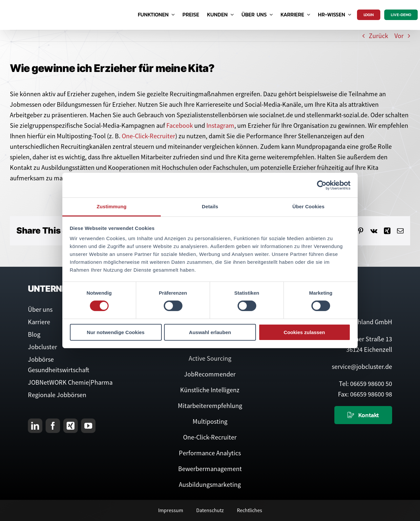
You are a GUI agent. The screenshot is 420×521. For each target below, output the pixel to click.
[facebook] (53, 426)
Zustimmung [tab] (112, 206)
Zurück (378, 36)
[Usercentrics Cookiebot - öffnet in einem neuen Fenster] (322, 185)
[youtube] (88, 426)
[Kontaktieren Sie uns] (363, 415)
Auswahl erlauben (210, 332)
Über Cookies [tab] (308, 206)
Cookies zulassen (304, 332)
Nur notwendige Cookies (116, 332)
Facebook (180, 125)
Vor (399, 36)
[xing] (71, 426)
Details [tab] (210, 206)
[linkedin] (35, 426)
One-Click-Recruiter (148, 136)
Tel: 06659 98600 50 (366, 384)
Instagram (220, 125)
